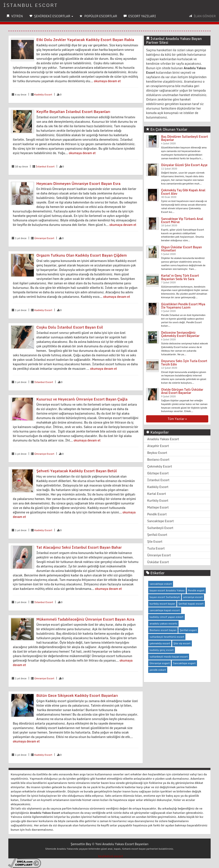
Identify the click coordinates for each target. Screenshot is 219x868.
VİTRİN (15, 16)
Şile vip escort (182, 643)
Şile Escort (155, 541)
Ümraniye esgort (160, 663)
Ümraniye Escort (44, 238)
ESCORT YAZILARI (140, 16)
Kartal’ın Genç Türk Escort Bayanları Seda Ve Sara (180, 277)
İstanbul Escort (45, 166)
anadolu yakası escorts (163, 623)
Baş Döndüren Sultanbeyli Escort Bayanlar (184, 138)
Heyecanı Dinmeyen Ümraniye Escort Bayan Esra (78, 183)
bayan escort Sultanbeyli (165, 597)
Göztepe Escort (158, 473)
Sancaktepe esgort (184, 663)
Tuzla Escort (156, 548)
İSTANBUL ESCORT (30, 5)
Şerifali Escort (157, 535)
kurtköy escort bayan (162, 604)
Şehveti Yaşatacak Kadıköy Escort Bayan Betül (77, 471)
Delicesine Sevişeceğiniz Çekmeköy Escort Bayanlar (180, 334)
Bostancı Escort (158, 460)
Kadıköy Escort (43, 94)
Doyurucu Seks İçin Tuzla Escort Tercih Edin (184, 362)
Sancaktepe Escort (160, 521)
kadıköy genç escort (162, 650)
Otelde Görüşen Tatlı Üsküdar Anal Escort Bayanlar (182, 391)
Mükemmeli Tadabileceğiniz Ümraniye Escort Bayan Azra (85, 619)
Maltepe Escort (158, 507)
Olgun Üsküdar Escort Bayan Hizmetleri (181, 249)
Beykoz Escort (157, 453)
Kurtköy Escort (158, 500)
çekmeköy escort (160, 643)
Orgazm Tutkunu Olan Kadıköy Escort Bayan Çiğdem (82, 255)
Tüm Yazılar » (177, 419)
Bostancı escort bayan (163, 630)
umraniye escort (193, 597)
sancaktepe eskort (161, 584)
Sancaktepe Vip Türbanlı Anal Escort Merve (182, 220)
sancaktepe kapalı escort (165, 610)
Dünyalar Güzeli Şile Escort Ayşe (184, 165)
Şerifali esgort (188, 630)
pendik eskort (158, 670)
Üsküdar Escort (158, 562)
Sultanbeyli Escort (160, 528)
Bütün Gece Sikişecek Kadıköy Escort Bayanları (77, 695)
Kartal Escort (157, 494)
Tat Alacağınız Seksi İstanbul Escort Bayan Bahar (79, 547)
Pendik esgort (196, 590)
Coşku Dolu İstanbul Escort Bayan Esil (70, 327)
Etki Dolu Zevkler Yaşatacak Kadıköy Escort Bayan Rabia (85, 40)
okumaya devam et (107, 81)
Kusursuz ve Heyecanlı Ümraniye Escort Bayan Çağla (82, 399)
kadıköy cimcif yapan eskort (166, 617)
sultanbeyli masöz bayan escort (169, 657)
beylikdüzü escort (111, 856)
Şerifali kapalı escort (191, 604)
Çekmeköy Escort (160, 466)
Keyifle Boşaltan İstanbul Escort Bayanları (73, 112)
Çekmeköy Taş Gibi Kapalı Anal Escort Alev (183, 192)
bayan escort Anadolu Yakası (167, 590)
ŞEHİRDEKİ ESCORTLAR (51, 16)
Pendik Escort (157, 514)
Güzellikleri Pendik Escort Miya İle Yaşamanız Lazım (183, 306)
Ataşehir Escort (158, 446)
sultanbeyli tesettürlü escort (167, 637)
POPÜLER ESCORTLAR (98, 16)
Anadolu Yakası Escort (163, 439)
